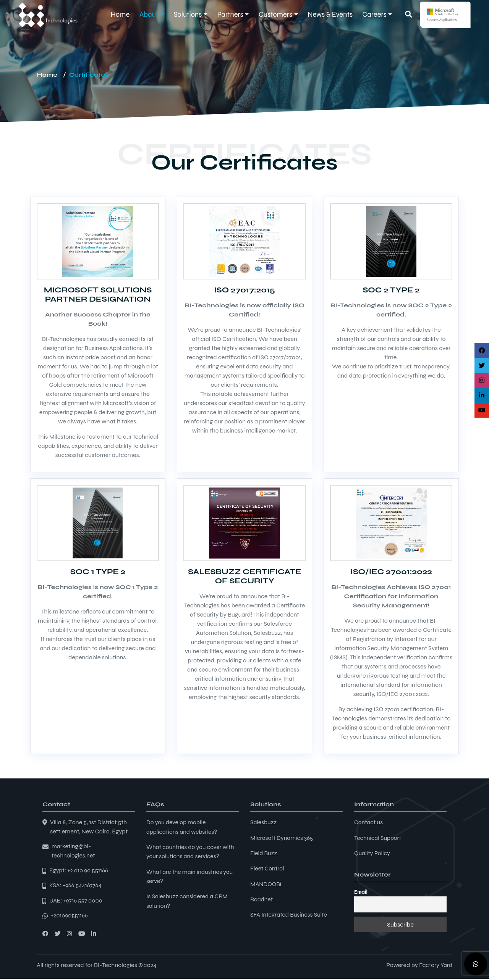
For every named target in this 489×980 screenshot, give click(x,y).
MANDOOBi (266, 883)
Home (120, 15)
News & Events (330, 15)
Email (361, 891)
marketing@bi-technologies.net (74, 851)
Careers (375, 15)
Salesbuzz (264, 822)
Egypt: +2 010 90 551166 (79, 871)
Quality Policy (373, 853)
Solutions (188, 15)
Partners (230, 15)
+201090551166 (70, 917)
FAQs (155, 804)
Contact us (369, 822)
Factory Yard (435, 966)
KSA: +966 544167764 (76, 886)
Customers (275, 15)
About (149, 15)
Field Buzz (264, 853)
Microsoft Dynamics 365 (283, 837)
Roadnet (262, 898)
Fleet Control (268, 868)
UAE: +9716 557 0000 (77, 902)
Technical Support (378, 837)
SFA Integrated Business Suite (290, 914)
